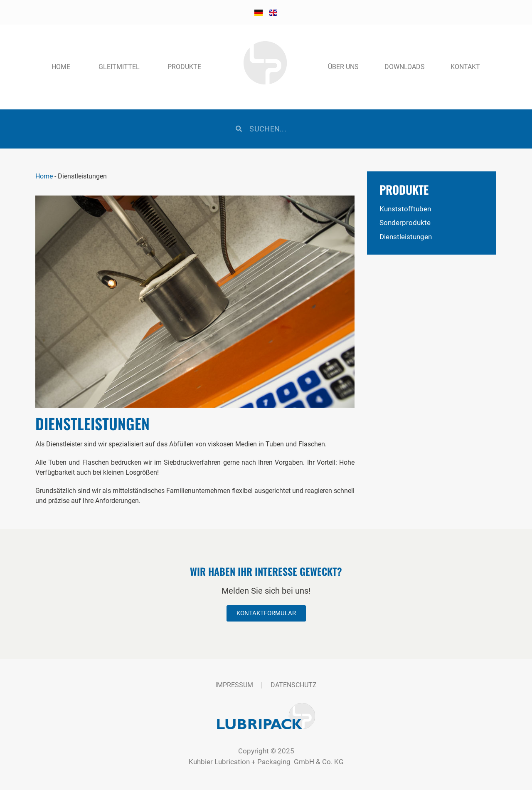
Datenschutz (294, 685)
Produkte (184, 67)
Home (61, 67)
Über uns (343, 67)
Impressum (234, 685)
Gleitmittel (119, 67)
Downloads (405, 67)
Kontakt (465, 67)
